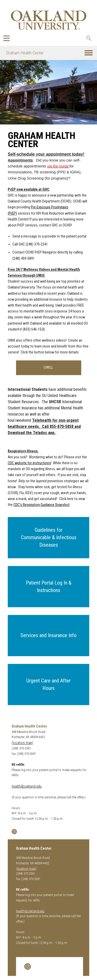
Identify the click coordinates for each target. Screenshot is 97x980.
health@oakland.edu (27, 786)
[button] (89, 53)
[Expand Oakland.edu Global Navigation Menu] (7, 38)
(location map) (22, 743)
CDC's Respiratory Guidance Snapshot (42, 505)
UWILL (48, 367)
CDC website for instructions (29, 463)
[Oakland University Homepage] (49, 20)
